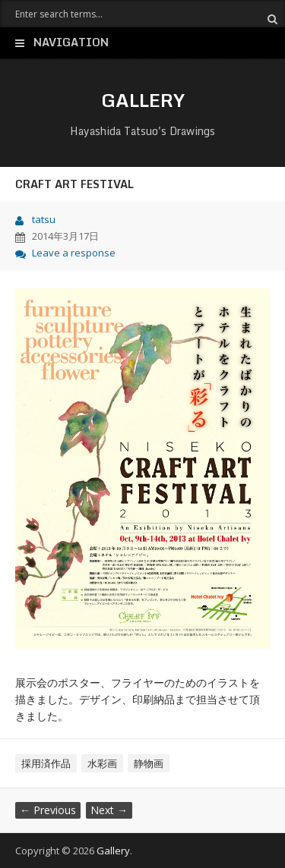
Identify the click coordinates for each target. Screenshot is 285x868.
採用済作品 (46, 763)
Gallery (143, 100)
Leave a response (74, 253)
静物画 (149, 763)
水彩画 (102, 763)
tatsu (44, 219)
